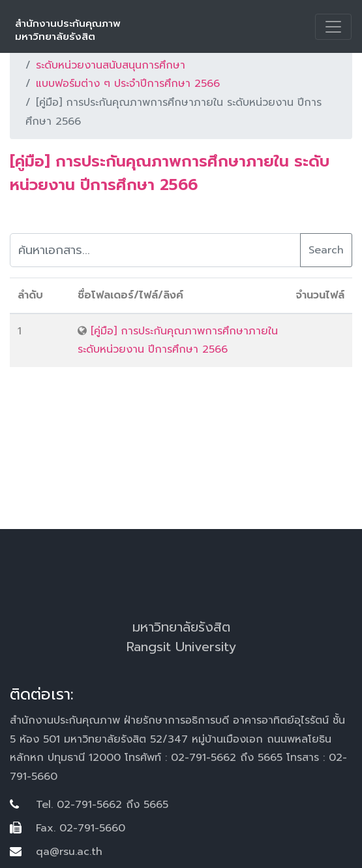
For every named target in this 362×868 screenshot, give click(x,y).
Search (326, 250)
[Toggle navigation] (333, 27)
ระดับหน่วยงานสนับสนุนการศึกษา (111, 65)
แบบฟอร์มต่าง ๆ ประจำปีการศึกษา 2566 (128, 84)
